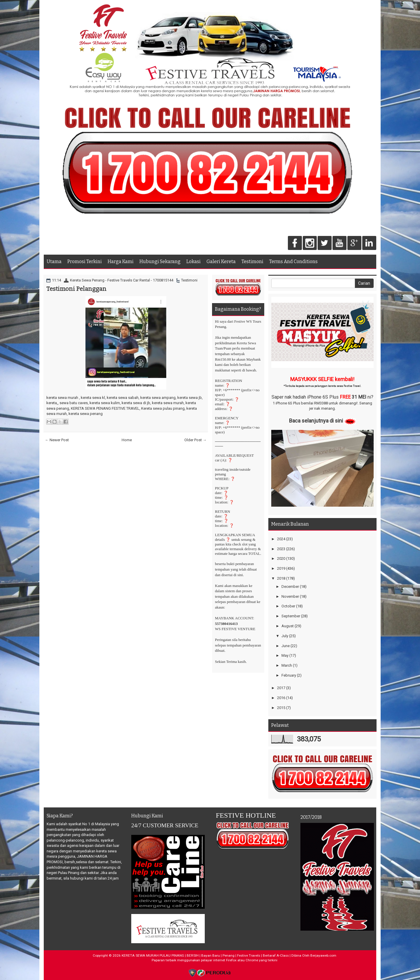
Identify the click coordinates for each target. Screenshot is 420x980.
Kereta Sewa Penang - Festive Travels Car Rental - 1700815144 (122, 280)
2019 (281, 568)
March (287, 665)
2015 (281, 708)
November (290, 596)
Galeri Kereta (221, 261)
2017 (281, 688)
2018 (281, 578)
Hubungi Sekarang (160, 261)
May (285, 655)
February (289, 675)
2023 (281, 549)
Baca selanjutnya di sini (316, 421)
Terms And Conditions (293, 261)
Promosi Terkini (85, 261)
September (291, 616)
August (288, 626)
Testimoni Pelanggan (76, 289)
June (286, 646)
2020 (281, 558)
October (288, 606)
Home (127, 440)
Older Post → (195, 440)
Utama (54, 261)
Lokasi (194, 261)
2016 (281, 698)
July (285, 636)
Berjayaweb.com (323, 955)
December (290, 587)
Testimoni (252, 261)
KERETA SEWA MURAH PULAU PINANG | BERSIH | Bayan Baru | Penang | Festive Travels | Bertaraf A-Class (205, 955)
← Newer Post (57, 440)
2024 (281, 539)
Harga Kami (121, 261)
